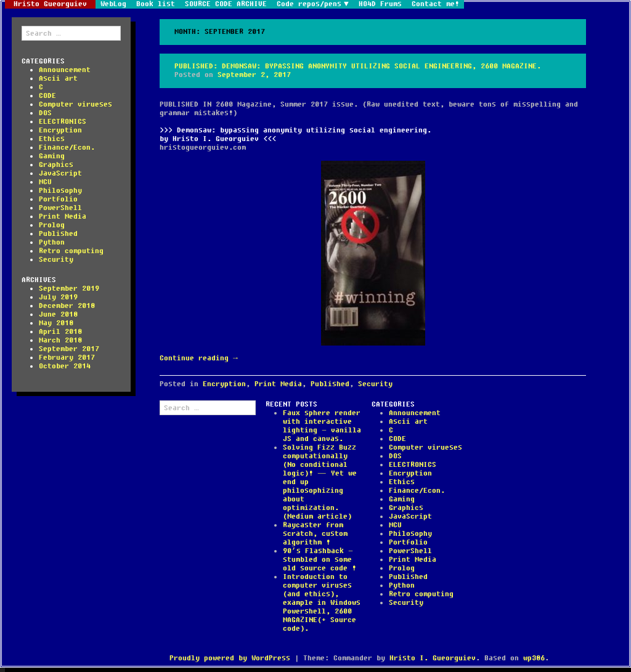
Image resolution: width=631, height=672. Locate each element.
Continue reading (199, 358)
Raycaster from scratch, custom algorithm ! (315, 534)
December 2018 (67, 306)
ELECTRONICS (63, 122)
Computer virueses (75, 104)
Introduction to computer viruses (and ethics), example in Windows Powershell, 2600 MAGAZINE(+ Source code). (322, 603)
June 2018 (58, 314)
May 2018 (56, 323)
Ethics (52, 139)
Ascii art (58, 79)
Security (56, 260)
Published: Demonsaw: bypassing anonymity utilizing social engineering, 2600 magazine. (358, 66)
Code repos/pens (309, 4)
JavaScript (60, 173)
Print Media (63, 217)
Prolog (52, 225)
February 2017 (67, 358)
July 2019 (58, 297)
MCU (45, 182)
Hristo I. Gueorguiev (433, 658)
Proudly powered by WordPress (230, 658)
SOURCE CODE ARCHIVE (226, 4)
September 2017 (69, 349)
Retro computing (71, 251)
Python (52, 242)
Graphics (56, 165)
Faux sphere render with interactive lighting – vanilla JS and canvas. (322, 426)
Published (58, 234)
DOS (45, 113)
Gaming (52, 156)
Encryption (60, 130)
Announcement (65, 70)
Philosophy (60, 191)
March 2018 (60, 340)
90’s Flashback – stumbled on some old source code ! (320, 560)
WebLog (113, 4)
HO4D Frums (380, 4)
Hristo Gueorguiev (50, 4)
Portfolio (58, 199)
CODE (47, 96)
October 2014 (65, 366)
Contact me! (435, 4)
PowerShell (60, 208)
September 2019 (69, 289)
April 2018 (60, 332)
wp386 (534, 658)
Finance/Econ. (67, 148)
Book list (156, 4)
